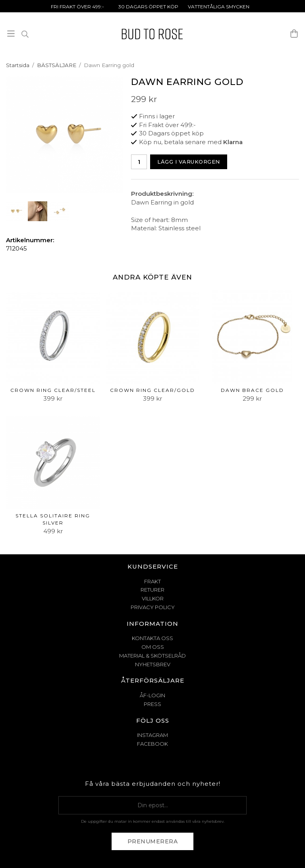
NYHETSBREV (153, 664)
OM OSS (153, 647)
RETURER (152, 590)
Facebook (152, 744)
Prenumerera (153, 841)
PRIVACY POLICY (153, 607)
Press (152, 704)
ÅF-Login (152, 695)
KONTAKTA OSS (152, 638)
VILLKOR (153, 598)
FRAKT (152, 581)
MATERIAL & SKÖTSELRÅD (152, 656)
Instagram (152, 735)
